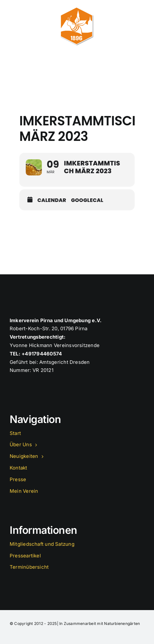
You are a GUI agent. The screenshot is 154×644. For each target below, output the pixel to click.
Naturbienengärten (122, 623)
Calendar (52, 200)
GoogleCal (87, 200)
